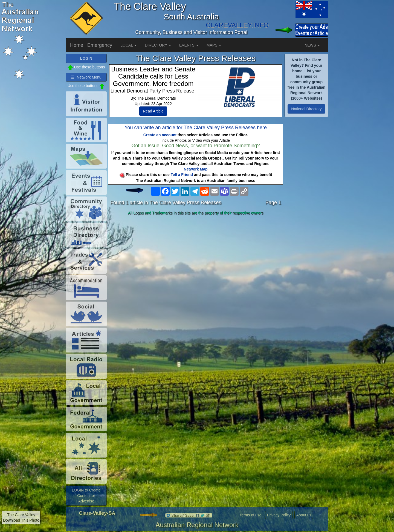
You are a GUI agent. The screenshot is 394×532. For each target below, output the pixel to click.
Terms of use (250, 515)
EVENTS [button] (189, 45)
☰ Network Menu (86, 77)
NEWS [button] (312, 45)
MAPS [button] (214, 45)
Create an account (160, 135)
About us (304, 515)
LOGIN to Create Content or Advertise (86, 496)
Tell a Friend (182, 175)
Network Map (195, 169)
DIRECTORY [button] (158, 45)
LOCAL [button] (128, 45)
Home (77, 45)
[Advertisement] (196, 261)
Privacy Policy (279, 515)
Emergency (100, 45)
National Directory (306, 109)
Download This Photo (21, 520)
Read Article (153, 111)
